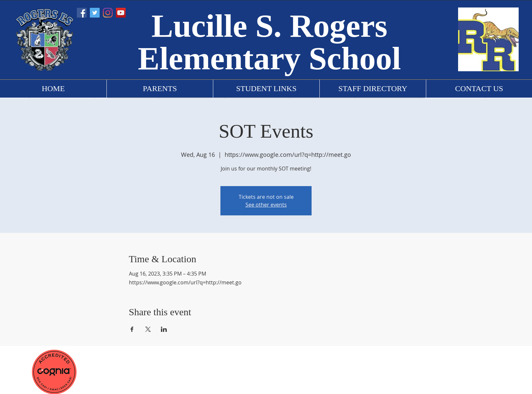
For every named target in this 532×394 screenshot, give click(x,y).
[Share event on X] (148, 329)
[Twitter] (95, 13)
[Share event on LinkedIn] (164, 329)
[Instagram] (108, 13)
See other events (266, 205)
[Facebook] (82, 13)
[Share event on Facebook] (132, 329)
